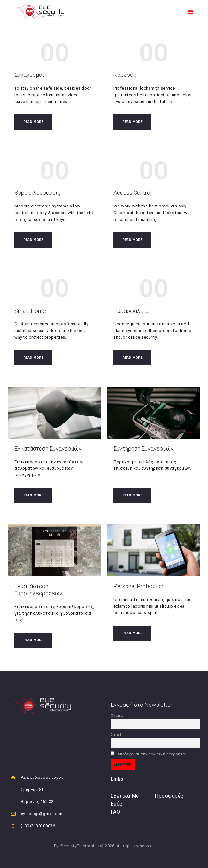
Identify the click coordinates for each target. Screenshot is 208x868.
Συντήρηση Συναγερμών (143, 448)
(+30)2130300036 (38, 826)
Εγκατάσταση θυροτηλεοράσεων (38, 590)
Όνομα (117, 715)
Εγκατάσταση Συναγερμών (48, 448)
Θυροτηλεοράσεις (38, 193)
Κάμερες (125, 75)
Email (116, 734)
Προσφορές (169, 796)
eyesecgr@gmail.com (42, 814)
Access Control (132, 193)
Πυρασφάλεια (131, 311)
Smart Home (30, 311)
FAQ (116, 812)
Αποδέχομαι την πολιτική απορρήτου (149, 754)
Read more (33, 122)
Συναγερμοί (29, 75)
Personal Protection (138, 586)
